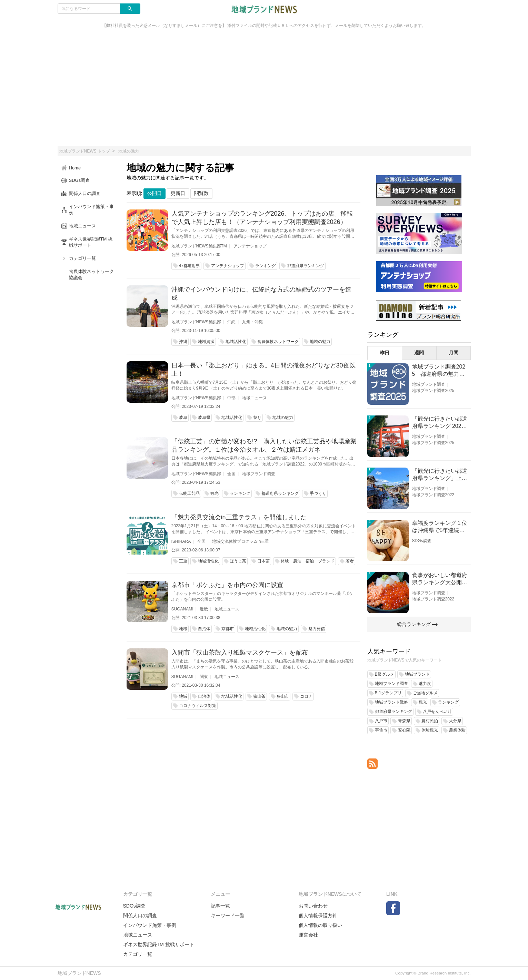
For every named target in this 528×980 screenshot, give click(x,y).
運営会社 (308, 935)
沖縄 (231, 322)
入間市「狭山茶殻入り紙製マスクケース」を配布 (240, 653)
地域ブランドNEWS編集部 (196, 322)
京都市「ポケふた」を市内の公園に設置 (227, 585)
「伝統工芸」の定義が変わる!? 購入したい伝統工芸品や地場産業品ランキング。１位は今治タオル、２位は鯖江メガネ (264, 445)
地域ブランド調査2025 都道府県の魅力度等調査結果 (439, 371)
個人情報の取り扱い (320, 925)
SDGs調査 (422, 541)
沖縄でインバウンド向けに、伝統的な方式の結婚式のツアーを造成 (261, 294)
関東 (204, 677)
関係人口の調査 (140, 915)
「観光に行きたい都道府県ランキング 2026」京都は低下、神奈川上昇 (440, 423)
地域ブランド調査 (259, 474)
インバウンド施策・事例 (150, 925)
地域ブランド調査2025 (433, 391)
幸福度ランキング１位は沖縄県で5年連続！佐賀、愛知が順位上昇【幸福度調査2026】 (440, 527)
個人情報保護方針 (318, 915)
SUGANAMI (182, 609)
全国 (231, 474)
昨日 (385, 353)
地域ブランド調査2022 (433, 495)
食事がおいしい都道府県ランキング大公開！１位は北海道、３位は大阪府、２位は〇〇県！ (440, 579)
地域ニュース (255, 398)
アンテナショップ (250, 246)
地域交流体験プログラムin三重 (241, 541)
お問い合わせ (313, 906)
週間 (419, 353)
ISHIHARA (181, 541)
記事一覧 (220, 906)
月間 (454, 353)
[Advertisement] (264, 91)
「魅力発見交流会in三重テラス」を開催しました (239, 517)
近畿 (204, 609)
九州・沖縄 (252, 322)
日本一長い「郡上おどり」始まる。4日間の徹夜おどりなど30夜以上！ (263, 370)
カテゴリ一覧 (138, 954)
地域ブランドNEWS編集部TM (199, 246)
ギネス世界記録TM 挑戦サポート (159, 944)
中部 (231, 398)
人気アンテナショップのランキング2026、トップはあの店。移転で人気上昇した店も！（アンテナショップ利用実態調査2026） (262, 218)
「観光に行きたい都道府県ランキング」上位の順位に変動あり (440, 475)
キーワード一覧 (228, 915)
